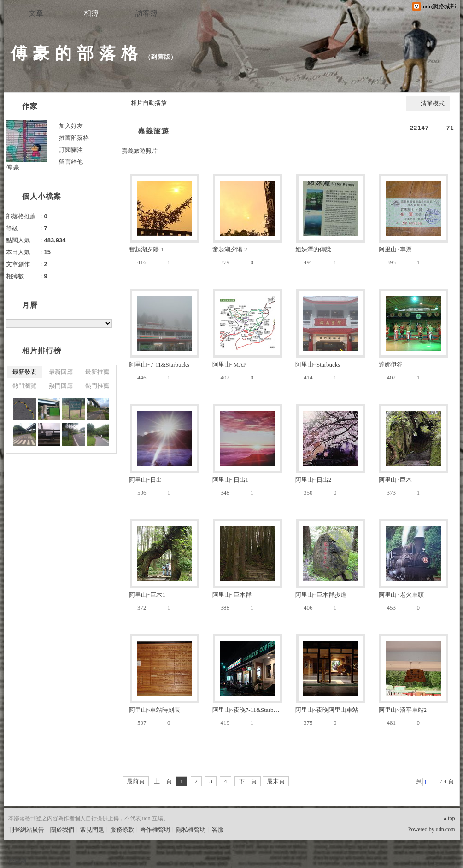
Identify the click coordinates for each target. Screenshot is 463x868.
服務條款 (122, 830)
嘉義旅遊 (153, 131)
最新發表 (24, 372)
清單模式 (433, 103)
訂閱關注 (71, 150)
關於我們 (62, 830)
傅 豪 (13, 167)
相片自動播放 (149, 103)
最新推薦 (97, 372)
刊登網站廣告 (26, 830)
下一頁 (248, 781)
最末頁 (276, 781)
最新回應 (61, 372)
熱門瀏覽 (24, 386)
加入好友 (71, 126)
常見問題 (92, 830)
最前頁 (136, 781)
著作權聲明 (155, 830)
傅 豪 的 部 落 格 (74, 53)
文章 (36, 13)
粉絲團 (17, 861)
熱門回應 (61, 386)
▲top (448, 818)
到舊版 (161, 57)
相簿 (91, 13)
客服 (218, 830)
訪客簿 (147, 13)
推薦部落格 (74, 138)
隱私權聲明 (191, 830)
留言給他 (71, 162)
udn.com (445, 829)
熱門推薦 (97, 386)
